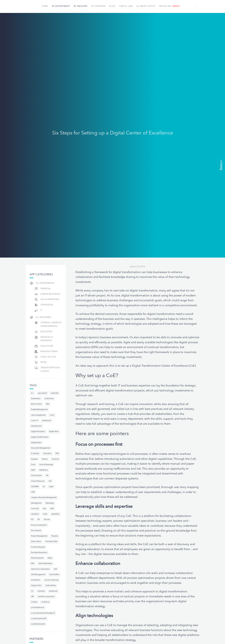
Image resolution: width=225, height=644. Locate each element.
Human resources (47, 294)
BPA (48, 404)
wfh (32, 597)
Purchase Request (38, 547)
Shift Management (38, 575)
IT (38, 310)
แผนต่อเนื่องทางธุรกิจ (38, 624)
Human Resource (38, 481)
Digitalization (36, 443)
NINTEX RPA (170, 6)
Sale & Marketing (47, 299)
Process (47, 520)
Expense (34, 459)
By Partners (99, 6)
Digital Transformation (40, 437)
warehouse (53, 591)
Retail (41, 362)
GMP (33, 470)
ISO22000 (35, 487)
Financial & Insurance (44, 339)
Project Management (39, 536)
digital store (54, 432)
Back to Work (36, 404)
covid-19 (35, 421)
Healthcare (44, 346)
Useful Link (126, 6)
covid (52, 415)
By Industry (81, 6)
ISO (50, 481)
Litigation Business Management (44, 498)
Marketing (50, 503)
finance (45, 459)
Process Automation (39, 525)
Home (45, 6)
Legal (51, 487)
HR (47, 476)
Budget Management (39, 410)
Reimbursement (37, 558)
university (41, 591)
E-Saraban (35, 454)
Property (55, 536)
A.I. (32, 393)
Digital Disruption (38, 432)
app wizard (42, 393)
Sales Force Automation (40, 569)
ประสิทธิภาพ (45, 602)
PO (32, 520)
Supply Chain (36, 586)
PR (39, 520)
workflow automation (46, 597)
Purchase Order (51, 542)
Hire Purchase (36, 476)
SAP (55, 569)
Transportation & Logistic (47, 369)
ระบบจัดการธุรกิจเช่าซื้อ (39, 619)
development (36, 426)
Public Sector (45, 357)
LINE (33, 492)
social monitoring (51, 580)
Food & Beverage (46, 465)
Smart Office (54, 575)
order (45, 514)
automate (55, 393)
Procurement (36, 531)
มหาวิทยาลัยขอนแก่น (38, 608)
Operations (44, 305)
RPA (33, 564)
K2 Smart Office (146, 6)
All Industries (40, 317)
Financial (43, 289)
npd (44, 509)
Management (36, 503)
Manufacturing (46, 352)
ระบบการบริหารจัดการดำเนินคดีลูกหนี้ (43, 613)
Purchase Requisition (39, 553)
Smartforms (36, 580)
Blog (112, 6)
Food (33, 465)
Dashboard (47, 421)
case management (38, 415)
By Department (61, 6)
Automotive (49, 399)
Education (43, 332)
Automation (36, 399)
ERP (57, 454)
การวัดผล (34, 602)
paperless (55, 514)
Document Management (41, 448)
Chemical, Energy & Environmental (48, 324)
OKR (52, 509)
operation (35, 514)
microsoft (35, 509)
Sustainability (51, 586)
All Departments (42, 283)
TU (32, 591)
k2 (44, 487)
